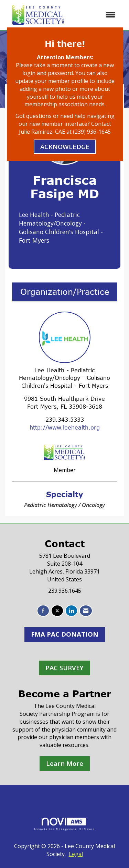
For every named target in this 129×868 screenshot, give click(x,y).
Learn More (65, 763)
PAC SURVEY (64, 668)
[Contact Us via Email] (86, 611)
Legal (76, 854)
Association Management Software (64, 824)
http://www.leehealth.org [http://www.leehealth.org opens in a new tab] (65, 427)
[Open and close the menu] (96, 15)
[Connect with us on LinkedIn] (71, 611)
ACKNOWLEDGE (65, 147)
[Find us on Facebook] (43, 611)
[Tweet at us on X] (57, 611)
